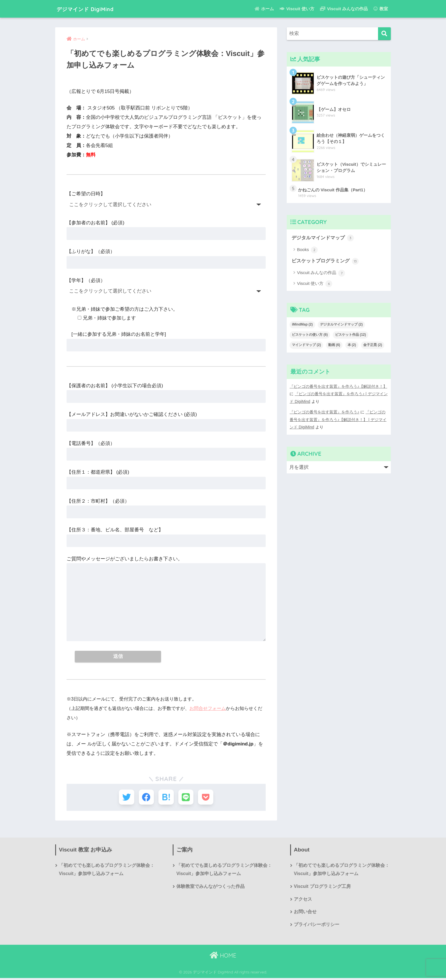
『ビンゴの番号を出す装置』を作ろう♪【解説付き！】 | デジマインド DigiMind (338, 419)
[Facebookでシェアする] (145, 798)
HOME (223, 957)
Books (307, 250)
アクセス (303, 901)
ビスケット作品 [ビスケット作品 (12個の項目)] (351, 335)
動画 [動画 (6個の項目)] (334, 345)
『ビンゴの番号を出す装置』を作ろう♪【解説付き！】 (338, 387)
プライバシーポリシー (317, 927)
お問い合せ (305, 914)
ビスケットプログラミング (325, 262)
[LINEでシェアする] (187, 798)
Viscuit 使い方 (297, 9)
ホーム (264, 9)
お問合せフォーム (208, 709)
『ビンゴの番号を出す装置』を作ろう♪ (324, 412)
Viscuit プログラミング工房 (322, 888)
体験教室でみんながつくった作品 (210, 888)
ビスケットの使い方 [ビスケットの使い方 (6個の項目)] (310, 335)
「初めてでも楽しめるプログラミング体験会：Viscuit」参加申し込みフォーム (107, 871)
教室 (381, 9)
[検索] (384, 34)
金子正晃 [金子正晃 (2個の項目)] (373, 345)
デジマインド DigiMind (94, 9)
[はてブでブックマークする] (166, 798)
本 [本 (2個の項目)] (352, 345)
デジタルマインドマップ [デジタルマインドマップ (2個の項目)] (341, 325)
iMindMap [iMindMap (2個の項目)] (302, 325)
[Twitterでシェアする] (124, 798)
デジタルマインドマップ (323, 238)
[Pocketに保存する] (208, 798)
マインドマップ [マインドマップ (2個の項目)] (306, 345)
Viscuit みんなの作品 (344, 9)
